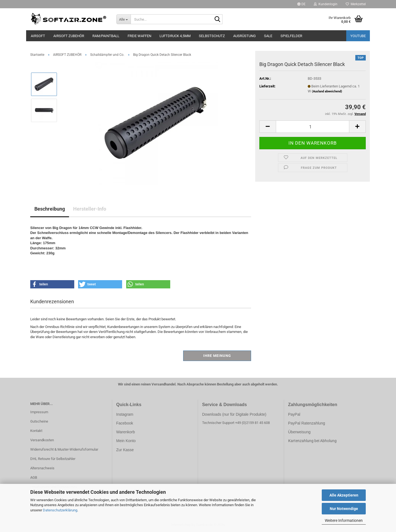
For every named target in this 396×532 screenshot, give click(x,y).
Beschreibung (50, 209)
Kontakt (36, 431)
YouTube (358, 36)
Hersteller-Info (90, 209)
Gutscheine (39, 421)
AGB (34, 477)
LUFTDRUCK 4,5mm (175, 36)
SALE (268, 36)
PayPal (294, 414)
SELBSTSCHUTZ (212, 36)
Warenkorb (126, 432)
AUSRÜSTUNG (244, 36)
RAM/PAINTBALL (106, 36)
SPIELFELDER (291, 36)
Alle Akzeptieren (344, 495)
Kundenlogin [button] (326, 4)
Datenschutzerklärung (60, 510)
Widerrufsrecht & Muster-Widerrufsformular (64, 449)
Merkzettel (356, 4)
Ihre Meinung (217, 356)
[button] (301, 4)
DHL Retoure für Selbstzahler (53, 459)
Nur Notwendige (344, 509)
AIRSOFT (38, 36)
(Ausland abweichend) (327, 91)
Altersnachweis (42, 468)
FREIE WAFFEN (139, 36)
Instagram (125, 414)
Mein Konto (126, 441)
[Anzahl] (313, 127)
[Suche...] (124, 19)
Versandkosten (42, 440)
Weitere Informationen (344, 520)
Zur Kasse (125, 450)
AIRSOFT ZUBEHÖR (69, 36)
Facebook (125, 423)
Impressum (39, 412)
